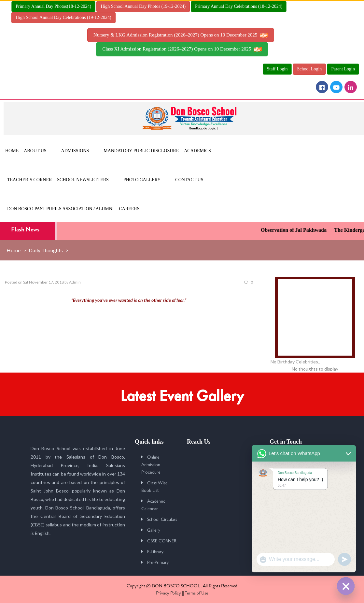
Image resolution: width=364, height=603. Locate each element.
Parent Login (343, 69)
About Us (35, 151)
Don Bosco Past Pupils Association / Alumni (61, 209)
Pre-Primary (158, 562)
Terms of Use (196, 593)
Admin (75, 282)
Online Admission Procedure (151, 464)
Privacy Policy (168, 593)
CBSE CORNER (162, 540)
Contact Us (189, 180)
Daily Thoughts (46, 250)
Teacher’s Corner (29, 180)
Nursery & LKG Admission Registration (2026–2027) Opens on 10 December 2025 (181, 35)
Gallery (154, 530)
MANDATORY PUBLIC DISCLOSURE (141, 151)
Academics (197, 151)
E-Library (155, 551)
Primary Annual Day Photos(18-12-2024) (53, 6)
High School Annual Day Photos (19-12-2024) (143, 6)
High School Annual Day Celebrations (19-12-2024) (63, 17)
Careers (129, 209)
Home (12, 151)
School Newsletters (83, 180)
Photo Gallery (142, 180)
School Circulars (162, 519)
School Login (309, 69)
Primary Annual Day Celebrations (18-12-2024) (239, 6)
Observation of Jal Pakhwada (298, 230)
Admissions (75, 151)
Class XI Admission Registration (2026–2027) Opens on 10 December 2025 (182, 49)
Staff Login (277, 69)
